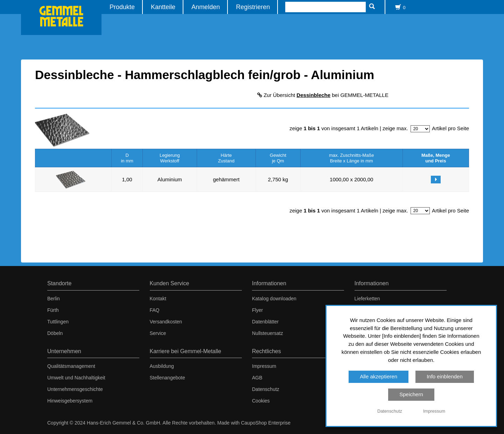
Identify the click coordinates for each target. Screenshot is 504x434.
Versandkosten (166, 322)
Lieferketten (367, 299)
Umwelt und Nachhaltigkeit (76, 378)
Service (158, 333)
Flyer (257, 310)
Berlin (54, 299)
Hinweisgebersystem (70, 401)
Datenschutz (266, 389)
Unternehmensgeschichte (75, 389)
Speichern (411, 394)
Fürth (53, 310)
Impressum (264, 366)
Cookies (261, 401)
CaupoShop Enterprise (266, 423)
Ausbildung (162, 366)
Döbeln (55, 333)
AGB (257, 378)
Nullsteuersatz (268, 333)
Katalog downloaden (274, 299)
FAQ (155, 310)
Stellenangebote (167, 378)
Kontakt (158, 299)
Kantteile (163, 7)
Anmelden (206, 7)
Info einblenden (445, 376)
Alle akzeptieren (379, 376)
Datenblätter (265, 322)
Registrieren (253, 7)
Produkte (122, 7)
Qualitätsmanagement (71, 366)
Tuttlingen (58, 322)
